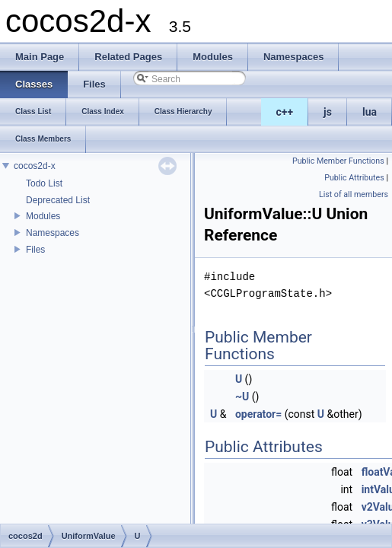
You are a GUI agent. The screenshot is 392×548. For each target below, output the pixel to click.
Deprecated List (58, 200)
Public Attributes (354, 178)
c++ (285, 112)
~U (242, 397)
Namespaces (53, 233)
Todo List (44, 183)
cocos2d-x (35, 166)
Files (35, 250)
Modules (43, 216)
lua (370, 112)
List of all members (354, 194)
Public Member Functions (338, 161)
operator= (258, 414)
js (328, 112)
